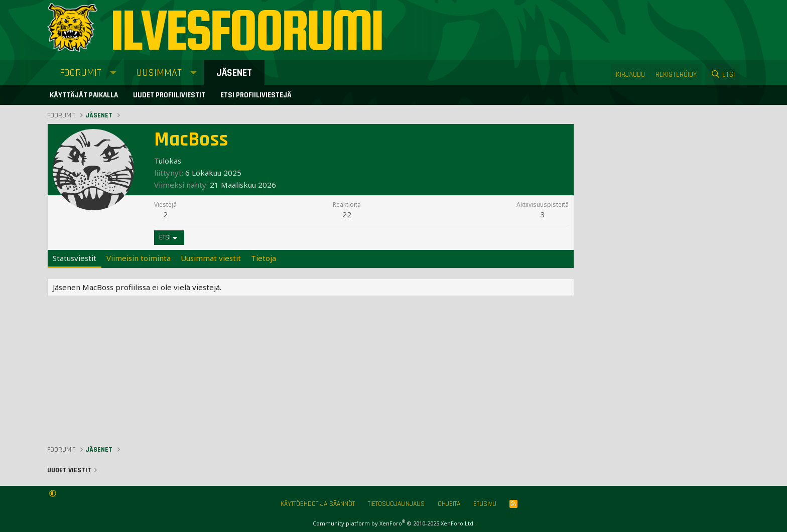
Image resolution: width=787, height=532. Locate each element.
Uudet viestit (69, 470)
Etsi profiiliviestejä (256, 95)
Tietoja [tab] (264, 258)
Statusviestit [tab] (75, 258)
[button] (113, 73)
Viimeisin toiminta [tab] (139, 258)
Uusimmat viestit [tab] (211, 258)
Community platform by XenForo (394, 523)
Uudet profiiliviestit (169, 95)
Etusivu (485, 504)
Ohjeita (449, 504)
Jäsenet (234, 73)
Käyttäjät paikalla (84, 95)
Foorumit (81, 73)
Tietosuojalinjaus (396, 504)
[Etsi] (723, 75)
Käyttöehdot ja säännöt (318, 504)
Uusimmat (159, 73)
